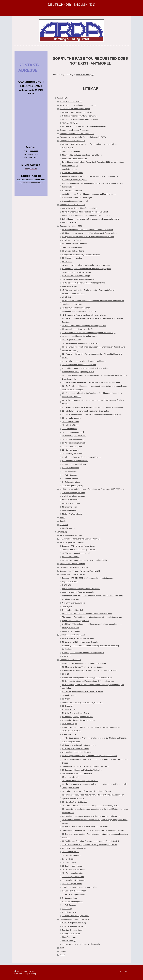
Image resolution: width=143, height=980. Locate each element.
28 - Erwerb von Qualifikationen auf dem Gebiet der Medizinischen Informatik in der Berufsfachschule (95, 377)
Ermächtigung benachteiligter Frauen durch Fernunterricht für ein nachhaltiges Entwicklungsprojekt (93, 164)
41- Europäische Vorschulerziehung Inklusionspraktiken (84, 315)
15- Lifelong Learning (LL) (72, 866)
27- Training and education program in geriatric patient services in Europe (91, 816)
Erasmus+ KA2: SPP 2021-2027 (72, 141)
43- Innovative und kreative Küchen (76, 308)
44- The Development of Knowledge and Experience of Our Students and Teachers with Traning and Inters (95, 740)
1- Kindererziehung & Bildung (74, 493)
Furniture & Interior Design (73, 930)
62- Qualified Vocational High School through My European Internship (90, 670)
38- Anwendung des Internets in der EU (78, 329)
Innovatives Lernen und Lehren (74, 159)
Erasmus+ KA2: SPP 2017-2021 (72, 205)
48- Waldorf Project (70, 724)
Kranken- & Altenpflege (71, 503)
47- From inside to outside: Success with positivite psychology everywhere (91, 727)
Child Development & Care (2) (74, 926)
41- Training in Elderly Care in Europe (77, 752)
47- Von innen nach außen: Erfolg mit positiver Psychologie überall (88, 290)
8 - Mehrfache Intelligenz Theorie (75, 461)
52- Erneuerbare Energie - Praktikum (77, 272)
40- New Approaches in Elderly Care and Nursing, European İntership (90, 756)
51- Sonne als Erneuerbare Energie (76, 276)
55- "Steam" (67, 262)
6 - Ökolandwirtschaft (71, 468)
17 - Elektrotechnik (70, 429)
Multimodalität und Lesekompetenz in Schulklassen (82, 155)
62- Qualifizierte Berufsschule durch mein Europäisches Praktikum (88, 237)
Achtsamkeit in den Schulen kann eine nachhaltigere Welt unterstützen (90, 176)
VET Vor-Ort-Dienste (70, 123)
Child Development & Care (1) (74, 923)
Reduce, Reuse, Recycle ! (72, 610)
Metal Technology (69, 941)
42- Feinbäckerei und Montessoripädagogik (79, 311)
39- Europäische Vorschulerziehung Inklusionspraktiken (84, 326)
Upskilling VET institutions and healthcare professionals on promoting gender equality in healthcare (92, 626)
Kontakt (63, 521)
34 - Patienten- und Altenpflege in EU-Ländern (80, 343)
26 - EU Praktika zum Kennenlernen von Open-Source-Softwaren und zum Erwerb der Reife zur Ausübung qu (95, 388)
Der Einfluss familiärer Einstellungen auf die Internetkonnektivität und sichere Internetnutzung (92, 185)
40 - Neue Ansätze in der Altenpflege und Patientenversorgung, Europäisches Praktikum (93, 320)
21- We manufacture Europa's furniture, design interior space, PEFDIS (90, 845)
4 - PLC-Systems (69, 905)
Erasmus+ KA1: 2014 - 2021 (71, 226)
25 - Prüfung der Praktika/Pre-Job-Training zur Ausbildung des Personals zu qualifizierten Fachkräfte (92, 395)
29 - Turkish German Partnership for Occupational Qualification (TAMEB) (91, 806)
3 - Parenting (67, 909)
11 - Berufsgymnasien (71, 450)
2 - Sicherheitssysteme (71, 482)
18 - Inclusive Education (72, 855)
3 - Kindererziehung (70, 478)
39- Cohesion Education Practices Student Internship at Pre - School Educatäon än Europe (95, 761)
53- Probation (68, 706)
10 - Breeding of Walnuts (72, 884)
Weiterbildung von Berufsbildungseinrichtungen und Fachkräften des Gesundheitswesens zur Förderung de (89, 196)
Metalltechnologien (70, 510)
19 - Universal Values (71, 852)
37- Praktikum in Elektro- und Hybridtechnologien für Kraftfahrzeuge (89, 333)
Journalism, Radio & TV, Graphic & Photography (81, 944)
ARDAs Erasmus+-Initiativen (71, 102)
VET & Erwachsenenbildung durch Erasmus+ (80, 119)
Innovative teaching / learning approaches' (79, 592)
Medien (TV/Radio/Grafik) (72, 514)
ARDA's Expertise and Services (72, 542)
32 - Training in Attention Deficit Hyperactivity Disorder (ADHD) (87, 791)
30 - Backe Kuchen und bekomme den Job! (79, 365)
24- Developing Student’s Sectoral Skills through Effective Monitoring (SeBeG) (93, 830)
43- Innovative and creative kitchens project (79, 745)
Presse (62, 518)
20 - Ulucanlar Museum (71, 418)
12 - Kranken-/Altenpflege (72, 446)
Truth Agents (67, 607)
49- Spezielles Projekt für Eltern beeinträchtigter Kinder (84, 283)
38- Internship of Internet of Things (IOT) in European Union (86, 766)
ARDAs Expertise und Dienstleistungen (75, 109)
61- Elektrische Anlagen (72, 240)
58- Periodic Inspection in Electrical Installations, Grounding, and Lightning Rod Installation (93, 687)
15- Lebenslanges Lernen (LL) (74, 436)
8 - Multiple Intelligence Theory (74, 891)
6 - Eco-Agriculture (70, 898)
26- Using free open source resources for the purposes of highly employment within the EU (95, 822)
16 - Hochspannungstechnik (73, 432)
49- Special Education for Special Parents (79, 720)
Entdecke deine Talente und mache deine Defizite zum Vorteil (86, 215)
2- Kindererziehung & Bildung (74, 496)
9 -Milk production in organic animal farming (79, 887)
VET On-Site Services (71, 557)
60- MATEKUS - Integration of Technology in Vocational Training (87, 677)
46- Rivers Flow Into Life (72, 731)
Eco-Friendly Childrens (71, 631)
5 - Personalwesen (70, 471)
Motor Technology (69, 937)
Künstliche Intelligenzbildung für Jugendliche (80, 208)
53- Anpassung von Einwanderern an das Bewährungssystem (86, 269)
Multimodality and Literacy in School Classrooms (81, 589)
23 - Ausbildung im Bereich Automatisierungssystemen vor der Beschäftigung (93, 407)
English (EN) (62, 532)
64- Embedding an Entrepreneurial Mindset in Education (84, 663)
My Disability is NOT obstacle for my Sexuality (80, 642)
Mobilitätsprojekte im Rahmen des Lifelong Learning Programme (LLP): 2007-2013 (92, 489)
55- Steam (66, 699)
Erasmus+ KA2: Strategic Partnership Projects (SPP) (80, 571)
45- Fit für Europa (69, 297)
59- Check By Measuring (72, 247)
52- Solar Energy (69, 710)
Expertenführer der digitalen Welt (75, 201)
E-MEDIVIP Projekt (70, 222)
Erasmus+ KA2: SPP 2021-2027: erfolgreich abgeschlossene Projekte (90, 144)
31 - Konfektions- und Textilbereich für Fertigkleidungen (84, 361)
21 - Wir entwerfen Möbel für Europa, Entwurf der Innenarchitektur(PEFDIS (92, 414)
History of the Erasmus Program (72, 564)
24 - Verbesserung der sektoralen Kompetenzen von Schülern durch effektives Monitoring (93, 402)
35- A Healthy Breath (70, 777)
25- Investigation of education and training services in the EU (86, 827)
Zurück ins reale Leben (71, 151)
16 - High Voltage (69, 862)
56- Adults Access (69, 695)
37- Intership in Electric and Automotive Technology (82, 770)
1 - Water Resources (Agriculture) (75, 916)
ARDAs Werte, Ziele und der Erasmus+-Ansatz (78, 105)
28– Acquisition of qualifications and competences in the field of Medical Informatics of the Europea (95, 811)
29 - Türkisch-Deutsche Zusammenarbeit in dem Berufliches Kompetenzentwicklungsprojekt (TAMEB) (86, 370)
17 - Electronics (68, 859)
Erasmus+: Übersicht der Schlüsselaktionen (77, 134)
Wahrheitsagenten (69, 169)
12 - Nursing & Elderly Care (73, 877)
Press (62, 948)
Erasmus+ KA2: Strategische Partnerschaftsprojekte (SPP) (83, 137)
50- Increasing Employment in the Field (78, 717)
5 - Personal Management (72, 902)
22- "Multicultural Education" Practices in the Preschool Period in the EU (91, 841)
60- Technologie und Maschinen (75, 244)
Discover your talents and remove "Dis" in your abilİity (83, 653)
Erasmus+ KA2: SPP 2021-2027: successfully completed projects (88, 578)
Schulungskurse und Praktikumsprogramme (79, 116)
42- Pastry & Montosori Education (75, 749)
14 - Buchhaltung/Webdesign (74, 439)
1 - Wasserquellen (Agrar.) (73, 486)
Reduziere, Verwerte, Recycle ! (74, 180)
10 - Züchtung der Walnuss (73, 454)
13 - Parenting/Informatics (72, 873)
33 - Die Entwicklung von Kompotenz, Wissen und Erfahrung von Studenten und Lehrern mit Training (94, 349)
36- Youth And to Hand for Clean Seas (77, 773)
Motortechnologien (70, 507)
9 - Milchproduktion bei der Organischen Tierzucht (82, 457)
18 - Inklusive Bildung (71, 425)
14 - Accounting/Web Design (73, 869)
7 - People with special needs (74, 894)
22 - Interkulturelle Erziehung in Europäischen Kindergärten (86, 411)
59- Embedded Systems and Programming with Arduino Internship (88, 681)
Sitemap (32, 971)
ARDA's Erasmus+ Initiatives (71, 535)
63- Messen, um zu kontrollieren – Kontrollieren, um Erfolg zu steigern (90, 233)
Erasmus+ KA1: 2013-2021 (70, 660)
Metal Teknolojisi (69, 528)
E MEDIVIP (67, 656)
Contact (63, 951)
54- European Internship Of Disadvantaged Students (83, 702)
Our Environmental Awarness (74, 603)
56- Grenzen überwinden (72, 258)
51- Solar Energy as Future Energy (76, 713)
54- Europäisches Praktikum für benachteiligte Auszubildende (86, 265)
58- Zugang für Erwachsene (73, 251)
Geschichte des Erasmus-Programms (74, 130)
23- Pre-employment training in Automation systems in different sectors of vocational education (95, 836)
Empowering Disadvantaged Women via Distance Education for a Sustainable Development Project (93, 598)
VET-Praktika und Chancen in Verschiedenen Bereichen (84, 126)
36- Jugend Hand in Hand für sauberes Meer (80, 336)
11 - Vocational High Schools (74, 880)
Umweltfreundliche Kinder (72, 190)
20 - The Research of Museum (74, 848)
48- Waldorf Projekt (70, 286)
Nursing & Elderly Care (71, 933)
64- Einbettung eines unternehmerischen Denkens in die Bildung (88, 230)
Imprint (62, 955)
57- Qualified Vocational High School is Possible (81, 255)
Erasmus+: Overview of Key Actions (74, 567)
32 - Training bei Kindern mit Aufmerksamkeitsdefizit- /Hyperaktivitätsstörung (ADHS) (92, 356)
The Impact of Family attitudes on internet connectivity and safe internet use (92, 617)
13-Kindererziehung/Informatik (74, 443)
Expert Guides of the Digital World (76, 621)
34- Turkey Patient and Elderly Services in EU (80, 781)
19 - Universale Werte (71, 422)
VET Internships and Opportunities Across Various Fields (85, 560)
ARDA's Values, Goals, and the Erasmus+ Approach (80, 539)
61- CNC (66, 674)
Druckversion (21, 971)
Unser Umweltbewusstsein (73, 173)
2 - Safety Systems (70, 912)
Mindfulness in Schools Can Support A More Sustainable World (87, 614)
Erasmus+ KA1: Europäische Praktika (77, 112)
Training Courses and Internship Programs (79, 550)
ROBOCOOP (67, 148)
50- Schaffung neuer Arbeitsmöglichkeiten (79, 279)
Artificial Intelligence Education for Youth (78, 638)
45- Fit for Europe (69, 734)
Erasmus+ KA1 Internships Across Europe (79, 546)
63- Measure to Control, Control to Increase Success (83, 667)
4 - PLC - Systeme (70, 475)
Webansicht (124, 971)
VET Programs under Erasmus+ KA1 (77, 553)
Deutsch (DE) (62, 98)
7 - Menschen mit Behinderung (74, 464)
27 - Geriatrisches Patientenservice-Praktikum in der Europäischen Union (91, 382)
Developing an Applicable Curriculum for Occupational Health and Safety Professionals (91, 647)
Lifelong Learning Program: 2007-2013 (75, 919)
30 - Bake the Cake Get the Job (75, 802)
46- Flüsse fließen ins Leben (73, 294)
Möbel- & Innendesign (71, 500)
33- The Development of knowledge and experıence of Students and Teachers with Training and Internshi (95, 786)
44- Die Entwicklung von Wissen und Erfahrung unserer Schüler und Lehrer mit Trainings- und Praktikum (93, 302)
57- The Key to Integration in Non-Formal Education (83, 692)
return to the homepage (85, 75)
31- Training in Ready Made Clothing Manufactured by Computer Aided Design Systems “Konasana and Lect (93, 797)
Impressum (64, 525)
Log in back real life (70, 582)
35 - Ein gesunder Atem (71, 340)
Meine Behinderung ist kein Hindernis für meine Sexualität (85, 212)
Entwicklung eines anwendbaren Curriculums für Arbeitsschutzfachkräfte (91, 219)
